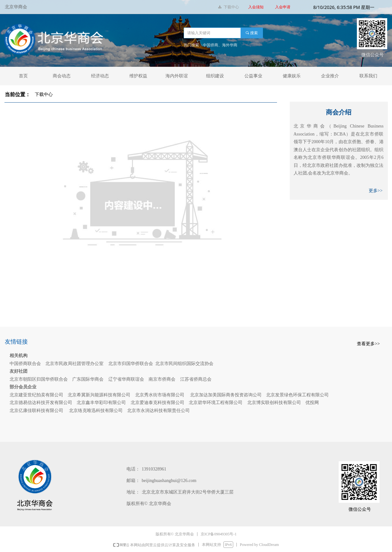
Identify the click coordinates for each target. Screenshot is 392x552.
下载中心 (44, 94)
